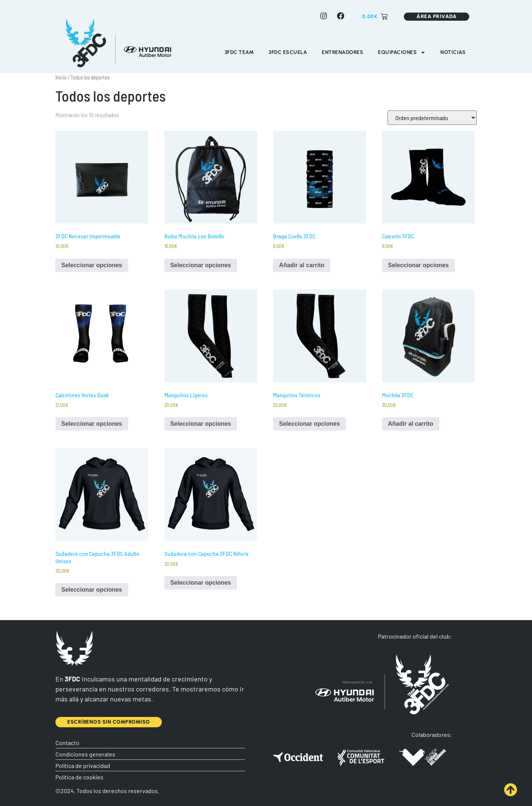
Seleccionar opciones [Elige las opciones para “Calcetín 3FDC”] (418, 265)
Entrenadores (342, 52)
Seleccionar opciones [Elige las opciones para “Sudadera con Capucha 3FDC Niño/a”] (201, 583)
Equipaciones (402, 52)
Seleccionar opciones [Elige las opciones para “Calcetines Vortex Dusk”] (92, 424)
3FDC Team (239, 52)
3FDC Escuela (288, 52)
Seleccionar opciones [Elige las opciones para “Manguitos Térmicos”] (309, 424)
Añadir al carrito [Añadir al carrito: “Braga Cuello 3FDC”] (302, 265)
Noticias (453, 52)
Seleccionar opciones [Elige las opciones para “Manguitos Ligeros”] (201, 424)
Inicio (61, 77)
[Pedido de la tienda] (432, 118)
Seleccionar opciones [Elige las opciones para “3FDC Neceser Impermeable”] (92, 265)
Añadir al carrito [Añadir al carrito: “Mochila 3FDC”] (411, 424)
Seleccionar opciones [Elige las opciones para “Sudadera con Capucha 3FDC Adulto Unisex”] (92, 590)
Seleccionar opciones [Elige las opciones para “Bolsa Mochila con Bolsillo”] (201, 265)
